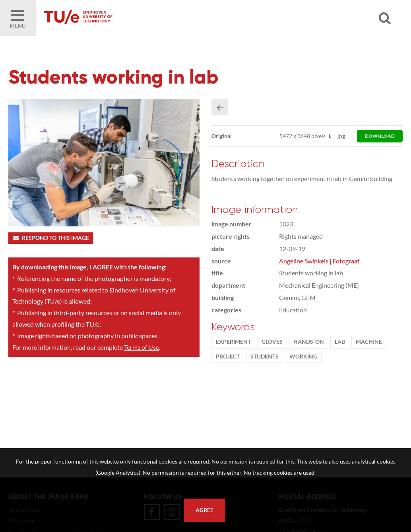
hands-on (309, 342)
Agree (205, 510)
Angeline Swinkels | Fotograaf (319, 261)
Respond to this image (51, 238)
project (228, 357)
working (303, 357)
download (380, 136)
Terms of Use (142, 347)
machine (369, 342)
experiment (233, 342)
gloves (272, 342)
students (265, 357)
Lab (340, 342)
